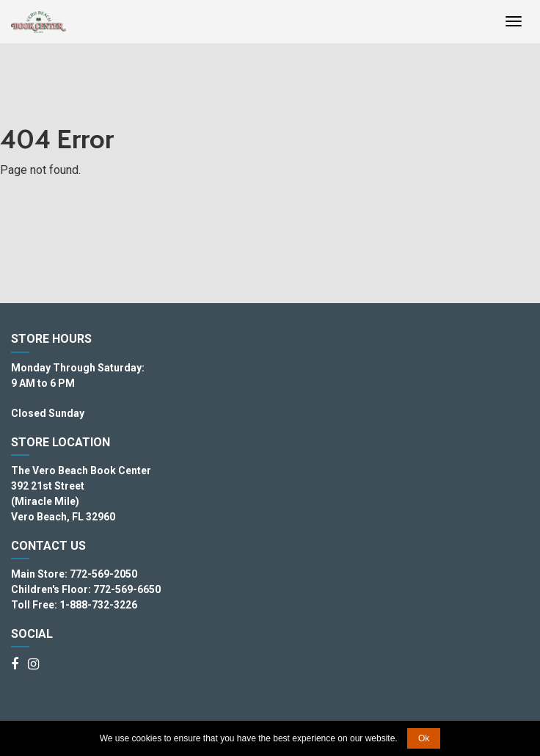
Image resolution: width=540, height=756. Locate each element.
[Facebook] (15, 665)
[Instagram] (33, 665)
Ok (424, 738)
